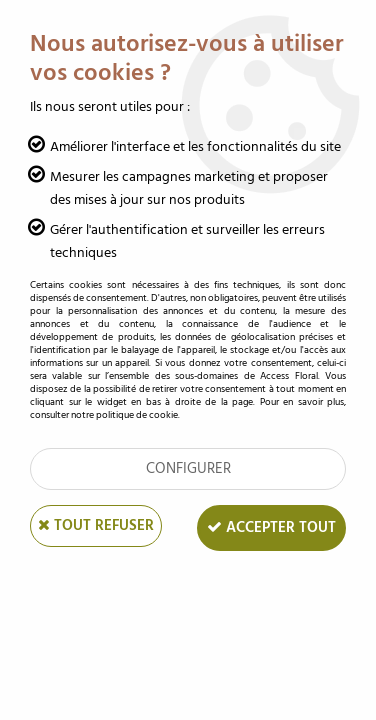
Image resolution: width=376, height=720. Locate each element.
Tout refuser (96, 525)
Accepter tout (271, 527)
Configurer (188, 468)
